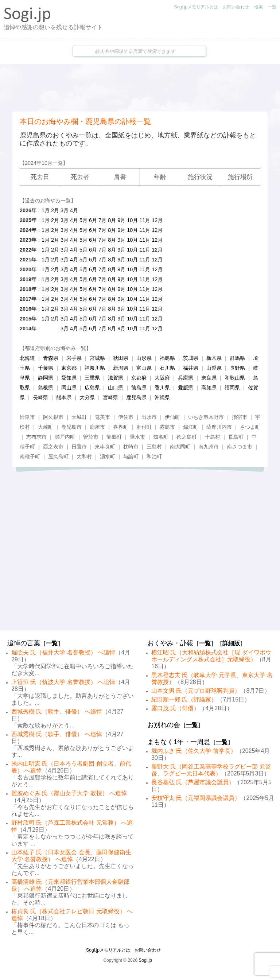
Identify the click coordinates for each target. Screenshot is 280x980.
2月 (55, 210)
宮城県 (97, 358)
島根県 (46, 388)
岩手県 (74, 358)
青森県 (51, 358)
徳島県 (139, 388)
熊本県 (64, 397)
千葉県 (46, 368)
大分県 (87, 397)
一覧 (272, 7)
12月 (157, 220)
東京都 (69, 368)
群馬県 (237, 358)
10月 (132, 220)
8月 (112, 220)
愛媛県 (186, 388)
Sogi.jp (145, 960)
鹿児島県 (136, 397)
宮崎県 (110, 397)
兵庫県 (186, 378)
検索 (258, 7)
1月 (46, 210)
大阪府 (162, 378)
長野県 (237, 368)
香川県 (162, 388)
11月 (145, 220)
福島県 (167, 358)
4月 (74, 210)
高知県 (209, 388)
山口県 (116, 388)
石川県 (167, 368)
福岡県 (232, 388)
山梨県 (214, 368)
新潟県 (121, 368)
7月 (102, 220)
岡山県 (69, 388)
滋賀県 (116, 378)
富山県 (144, 368)
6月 (93, 220)
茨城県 (191, 358)
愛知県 (69, 378)
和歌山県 (235, 378)
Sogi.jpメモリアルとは (196, 7)
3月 (65, 210)
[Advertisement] (140, 88)
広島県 (92, 388)
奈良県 (209, 378)
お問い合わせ (236, 7)
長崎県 (40, 397)
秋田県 (121, 358)
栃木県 (214, 358)
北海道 (27, 358)
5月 (83, 220)
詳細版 (231, 643)
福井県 (191, 368)
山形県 (144, 358)
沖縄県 (162, 397)
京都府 (139, 378)
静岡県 (46, 378)
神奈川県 (95, 368)
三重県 (92, 378)
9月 (121, 220)
